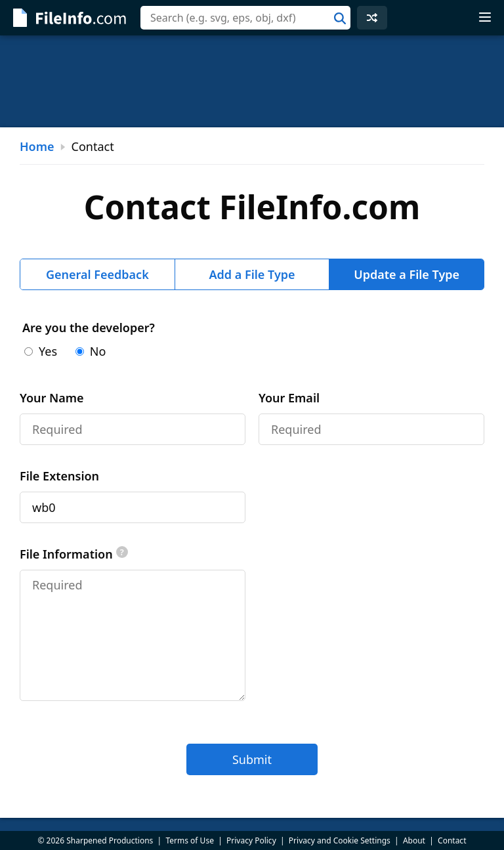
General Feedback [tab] (97, 274)
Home (37, 146)
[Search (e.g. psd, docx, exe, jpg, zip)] (245, 18)
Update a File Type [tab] (407, 274)
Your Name (52, 398)
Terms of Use (189, 840)
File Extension (59, 476)
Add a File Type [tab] (252, 274)
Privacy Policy (251, 840)
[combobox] (245, 18)
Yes (41, 351)
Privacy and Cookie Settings (340, 840)
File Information (74, 554)
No (91, 351)
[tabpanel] (252, 547)
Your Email (289, 398)
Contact (452, 840)
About (414, 840)
